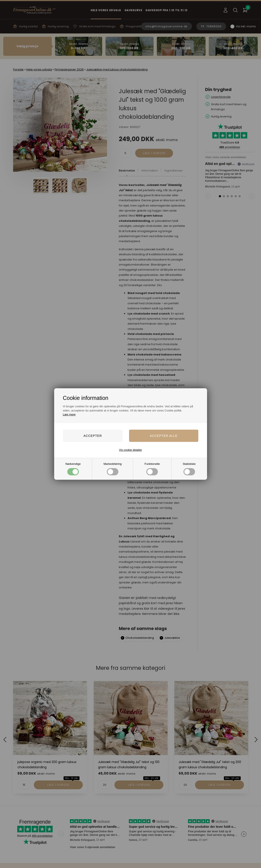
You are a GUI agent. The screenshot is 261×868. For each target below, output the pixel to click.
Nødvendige (73, 469)
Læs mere (69, 414)
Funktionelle (152, 469)
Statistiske (189, 469)
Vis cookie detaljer (130, 450)
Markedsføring (113, 469)
